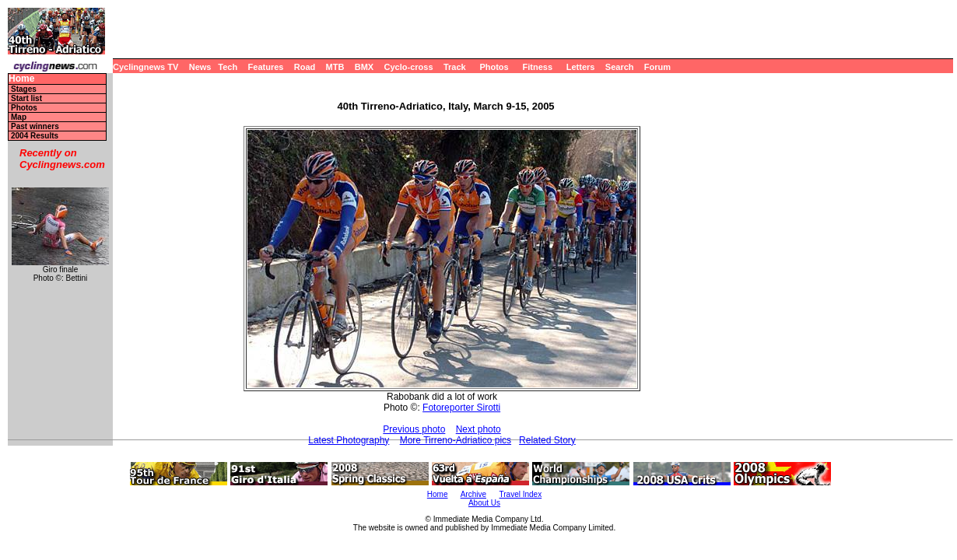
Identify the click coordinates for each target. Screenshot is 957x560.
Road (305, 67)
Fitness (537, 67)
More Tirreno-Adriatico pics (456, 440)
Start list (26, 98)
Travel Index (521, 494)
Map (19, 117)
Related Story (547, 440)
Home (21, 79)
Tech (228, 67)
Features (266, 67)
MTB (335, 67)
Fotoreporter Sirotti (461, 408)
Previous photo (414, 429)
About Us (484, 503)
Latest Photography (349, 440)
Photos (494, 67)
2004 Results (35, 136)
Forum (657, 67)
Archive (473, 494)
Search (620, 67)
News (200, 67)
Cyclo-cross (409, 67)
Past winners (35, 126)
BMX (364, 67)
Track (455, 67)
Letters (581, 67)
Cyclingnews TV (145, 67)
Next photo (478, 429)
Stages (24, 89)
